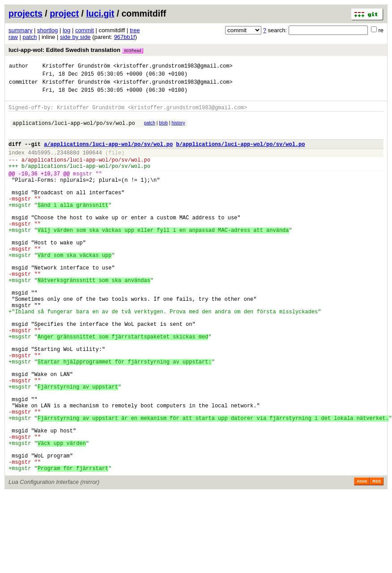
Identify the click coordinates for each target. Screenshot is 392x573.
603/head (133, 51)
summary (20, 30)
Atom (362, 560)
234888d (68, 165)
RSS (377, 560)
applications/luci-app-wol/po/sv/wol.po (74, 131)
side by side (75, 37)
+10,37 (50, 190)
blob (163, 130)
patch (30, 37)
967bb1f (125, 37)
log (66, 30)
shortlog (47, 30)
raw (13, 37)
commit (85, 30)
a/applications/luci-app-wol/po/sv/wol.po (108, 155)
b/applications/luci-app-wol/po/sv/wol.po (240, 155)
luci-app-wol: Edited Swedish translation (76, 50)
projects (26, 13)
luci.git (100, 13)
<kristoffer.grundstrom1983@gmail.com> (173, 67)
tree (135, 30)
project (64, 13)
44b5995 (39, 165)
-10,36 (28, 190)
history (178, 130)
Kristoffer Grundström (76, 67)
